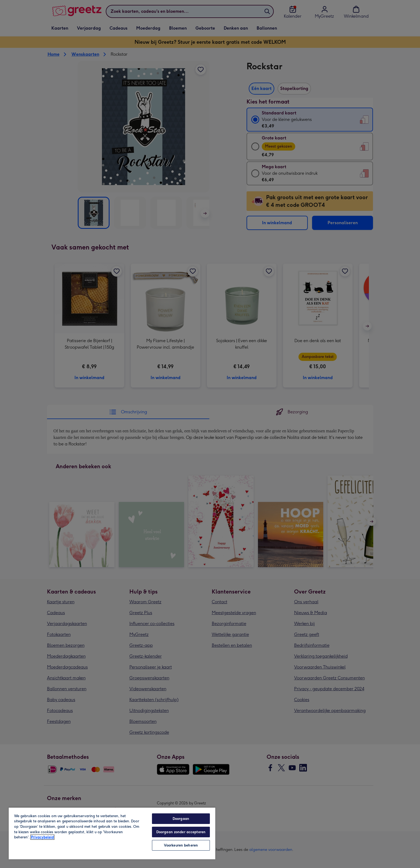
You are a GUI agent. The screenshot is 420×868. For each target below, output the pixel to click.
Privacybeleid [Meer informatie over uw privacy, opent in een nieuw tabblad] (42, 837)
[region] (112, 833)
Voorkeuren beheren (181, 845)
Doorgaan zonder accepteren (181, 832)
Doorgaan (181, 819)
